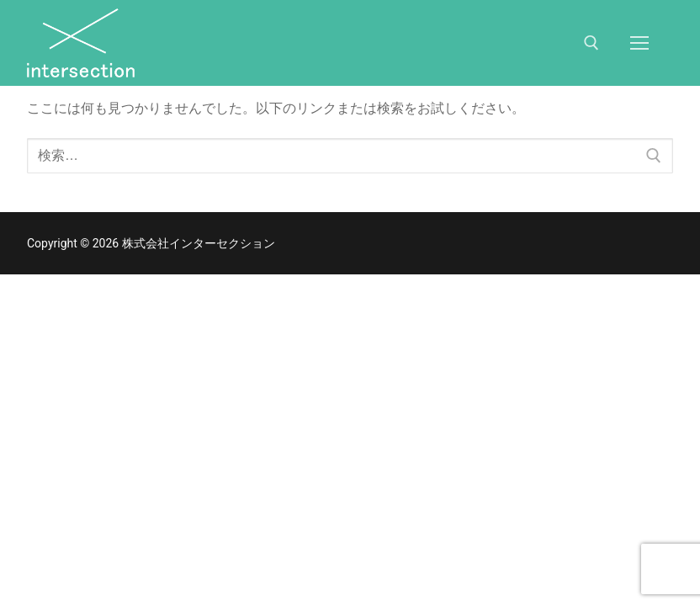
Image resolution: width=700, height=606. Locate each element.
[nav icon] (639, 43)
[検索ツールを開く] (591, 43)
